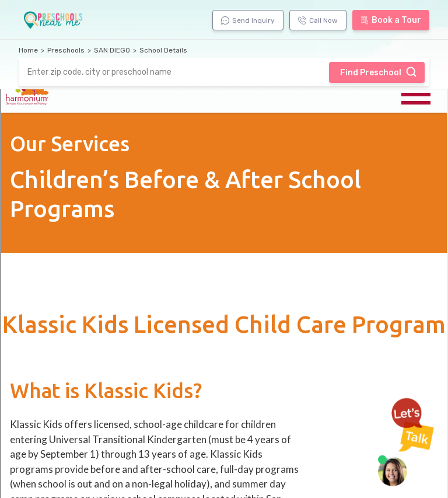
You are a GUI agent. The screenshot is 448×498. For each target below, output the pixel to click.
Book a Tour (391, 20)
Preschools (66, 50)
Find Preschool (379, 72)
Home (28, 50)
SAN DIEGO (112, 50)
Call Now (318, 20)
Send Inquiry (248, 20)
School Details (163, 50)
